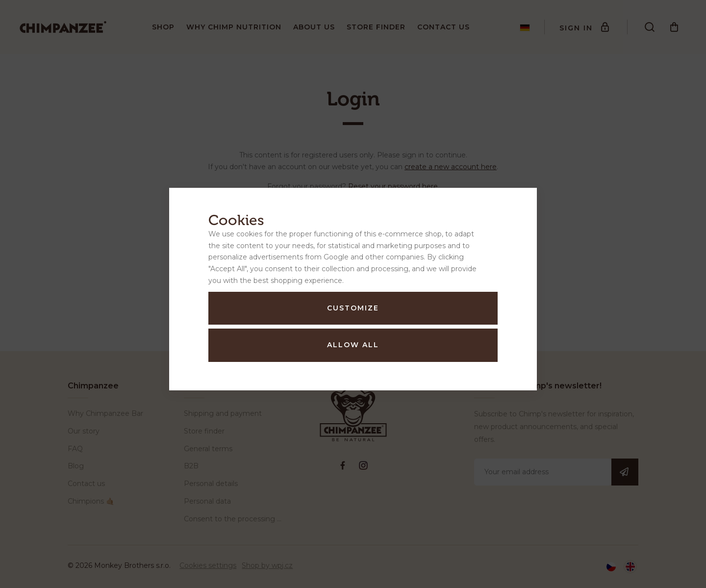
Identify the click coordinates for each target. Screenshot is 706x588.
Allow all (353, 345)
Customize (353, 308)
